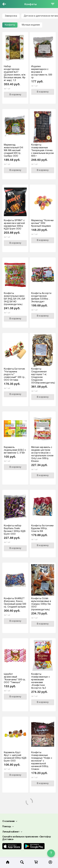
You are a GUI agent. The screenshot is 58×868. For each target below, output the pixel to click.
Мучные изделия (31, 25)
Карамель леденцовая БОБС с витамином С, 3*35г (15, 450)
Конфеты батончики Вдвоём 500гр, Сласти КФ (42, 529)
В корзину (15, 95)
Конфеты (10, 25)
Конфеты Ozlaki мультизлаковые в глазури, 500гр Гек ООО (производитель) (41, 604)
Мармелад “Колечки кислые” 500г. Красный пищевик (42, 223)
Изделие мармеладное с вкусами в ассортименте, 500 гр (42, 72)
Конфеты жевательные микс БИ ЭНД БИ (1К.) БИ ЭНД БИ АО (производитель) (15, 299)
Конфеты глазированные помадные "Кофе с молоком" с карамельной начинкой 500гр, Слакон (42, 761)
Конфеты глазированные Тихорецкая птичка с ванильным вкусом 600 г (43, 151)
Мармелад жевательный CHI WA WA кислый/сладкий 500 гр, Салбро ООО (13, 151)
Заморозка (11, 16)
